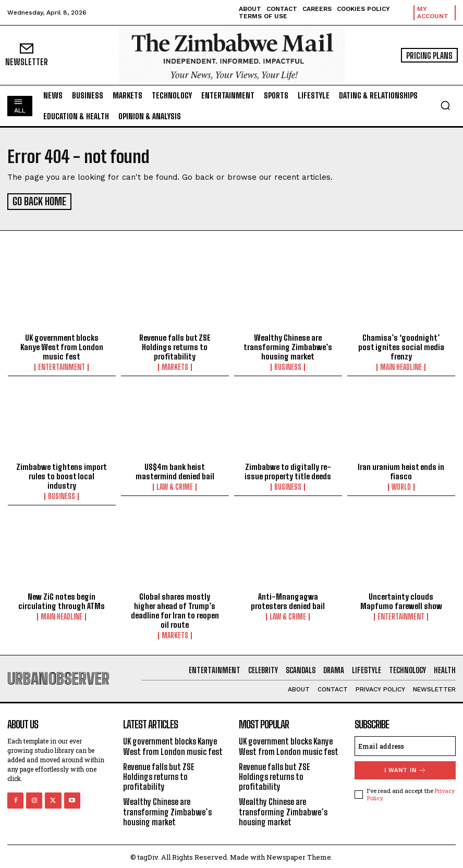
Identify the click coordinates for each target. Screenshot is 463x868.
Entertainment (62, 366)
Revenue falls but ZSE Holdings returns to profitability (175, 345)
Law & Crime (175, 486)
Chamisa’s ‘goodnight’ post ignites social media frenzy (401, 345)
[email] (405, 745)
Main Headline (401, 366)
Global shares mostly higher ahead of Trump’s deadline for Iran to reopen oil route (175, 609)
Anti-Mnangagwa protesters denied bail (288, 600)
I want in (405, 769)
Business (288, 366)
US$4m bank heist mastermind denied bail (175, 470)
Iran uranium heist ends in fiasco (401, 470)
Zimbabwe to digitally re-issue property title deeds (288, 470)
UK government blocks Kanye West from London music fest (62, 345)
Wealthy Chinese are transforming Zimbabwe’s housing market (288, 345)
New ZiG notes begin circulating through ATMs (62, 600)
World (401, 486)
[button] (445, 105)
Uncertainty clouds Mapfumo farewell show (401, 600)
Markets (175, 366)
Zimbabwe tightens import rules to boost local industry (62, 475)
